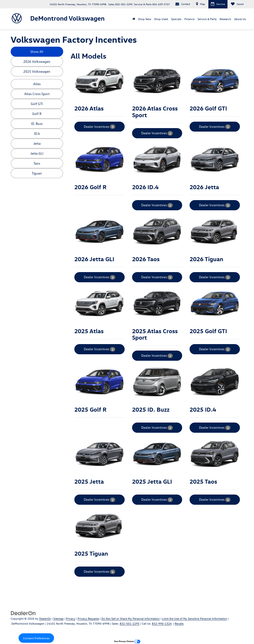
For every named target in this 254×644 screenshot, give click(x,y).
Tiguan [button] (37, 173)
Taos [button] (37, 163)
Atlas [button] (37, 84)
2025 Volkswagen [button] (37, 71)
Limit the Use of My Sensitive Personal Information (195, 618)
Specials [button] (176, 19)
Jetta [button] (37, 143)
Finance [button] (189, 19)
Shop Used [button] (161, 19)
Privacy (71, 618)
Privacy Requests (88, 618)
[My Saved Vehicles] (237, 4)
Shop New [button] (145, 19)
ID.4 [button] (37, 133)
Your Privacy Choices (127, 641)
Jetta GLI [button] (37, 153)
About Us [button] (240, 19)
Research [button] (225, 19)
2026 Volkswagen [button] (37, 61)
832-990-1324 (162, 623)
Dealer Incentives (99, 127)
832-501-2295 (130, 623)
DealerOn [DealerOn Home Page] (45, 618)
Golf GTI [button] (37, 104)
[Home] (134, 19)
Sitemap (58, 618)
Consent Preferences (36, 638)
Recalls (179, 623)
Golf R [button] (37, 114)
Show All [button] (37, 52)
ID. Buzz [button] (37, 124)
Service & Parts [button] (207, 19)
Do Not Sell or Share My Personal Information (131, 618)
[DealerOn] (23, 613)
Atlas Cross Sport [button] (37, 94)
